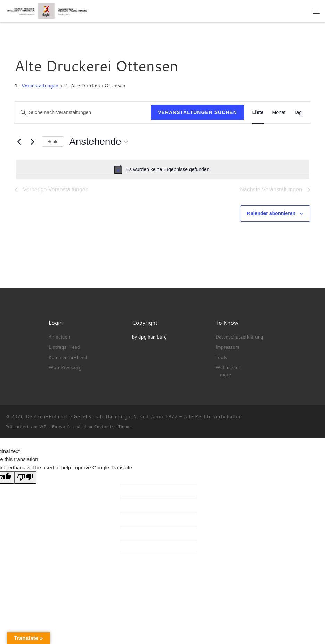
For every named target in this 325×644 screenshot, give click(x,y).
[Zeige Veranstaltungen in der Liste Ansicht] (258, 113)
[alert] (162, 169)
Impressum (227, 347)
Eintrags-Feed (64, 347)
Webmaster (228, 367)
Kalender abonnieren (271, 213)
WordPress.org (65, 367)
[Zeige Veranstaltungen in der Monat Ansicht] (279, 113)
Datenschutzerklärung (239, 337)
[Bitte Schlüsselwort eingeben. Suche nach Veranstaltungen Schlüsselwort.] (83, 113)
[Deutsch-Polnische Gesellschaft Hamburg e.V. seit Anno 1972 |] (47, 11)
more (226, 375)
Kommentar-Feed (68, 357)
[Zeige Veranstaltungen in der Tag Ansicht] (298, 113)
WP (43, 427)
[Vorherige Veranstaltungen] (19, 142)
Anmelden (59, 337)
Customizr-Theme (113, 427)
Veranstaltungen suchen (197, 112)
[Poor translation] (25, 478)
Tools (221, 357)
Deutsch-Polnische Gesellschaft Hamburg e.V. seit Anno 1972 (102, 416)
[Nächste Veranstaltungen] (32, 142)
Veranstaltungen (40, 86)
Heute (53, 142)
